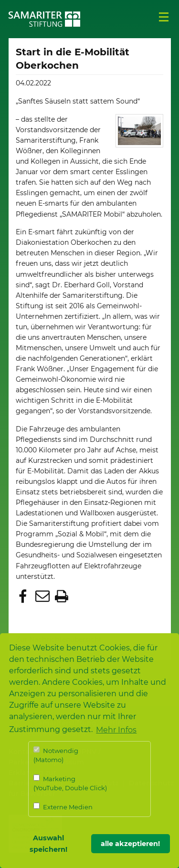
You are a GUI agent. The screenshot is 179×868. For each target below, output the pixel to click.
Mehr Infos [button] (116, 730)
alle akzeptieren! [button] (130, 844)
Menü (164, 17)
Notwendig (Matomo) (56, 755)
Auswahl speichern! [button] (48, 844)
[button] (24, 597)
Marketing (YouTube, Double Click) (70, 783)
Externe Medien (63, 807)
